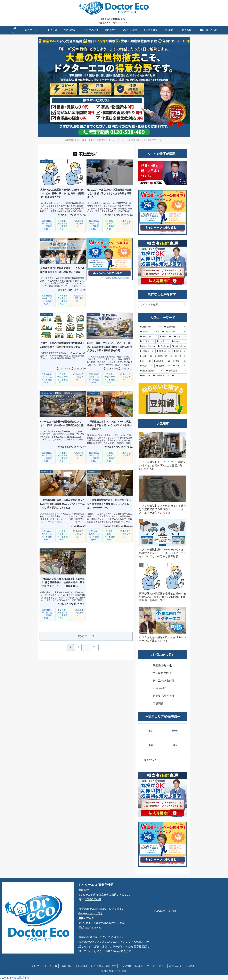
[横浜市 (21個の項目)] (147, 366)
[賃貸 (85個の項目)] (180, 337)
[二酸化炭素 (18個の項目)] (161, 376)
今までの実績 (81, 966)
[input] (163, 305)
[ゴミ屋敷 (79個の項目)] (147, 342)
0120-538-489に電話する (15, 978)
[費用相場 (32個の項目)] (164, 351)
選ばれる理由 (97, 966)
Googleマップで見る (90, 914)
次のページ (86, 636)
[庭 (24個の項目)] (145, 361)
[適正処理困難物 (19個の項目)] (151, 371)
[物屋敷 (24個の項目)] (161, 356)
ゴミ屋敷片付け (162, 673)
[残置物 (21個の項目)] (163, 366)
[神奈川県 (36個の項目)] (179, 346)
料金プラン (37, 966)
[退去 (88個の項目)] (165, 337)
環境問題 (158, 704)
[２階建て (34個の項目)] (147, 351)
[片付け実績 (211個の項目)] (150, 327)
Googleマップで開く (166, 911)
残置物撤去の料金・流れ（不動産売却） (47, 225)
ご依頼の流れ (66, 966)
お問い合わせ (175, 966)
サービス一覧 (51, 966)
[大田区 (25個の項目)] (146, 356)
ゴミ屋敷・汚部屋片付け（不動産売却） (63, 225)
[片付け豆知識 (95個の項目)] (174, 332)
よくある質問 (125, 966)
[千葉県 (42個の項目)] (164, 346)
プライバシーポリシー (156, 966)
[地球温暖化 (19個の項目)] (176, 371)
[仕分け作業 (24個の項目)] (178, 356)
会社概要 (138, 966)
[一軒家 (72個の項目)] (163, 342)
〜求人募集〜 (190, 966)
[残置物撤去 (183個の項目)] (175, 327)
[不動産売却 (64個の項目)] (147, 346)
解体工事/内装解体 (164, 681)
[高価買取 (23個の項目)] (162, 361)
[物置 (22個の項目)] (179, 361)
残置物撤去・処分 (163, 665)
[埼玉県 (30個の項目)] (180, 351)
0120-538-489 (93, 899)
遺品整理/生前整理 (164, 696)
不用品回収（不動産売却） (78, 224)
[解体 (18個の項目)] (145, 376)
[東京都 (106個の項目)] (149, 332)
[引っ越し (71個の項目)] (179, 342)
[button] (184, 304)
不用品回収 (159, 688)
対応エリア (111, 966)
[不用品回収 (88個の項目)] (148, 337)
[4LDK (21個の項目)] (179, 366)
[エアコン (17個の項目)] (179, 376)
